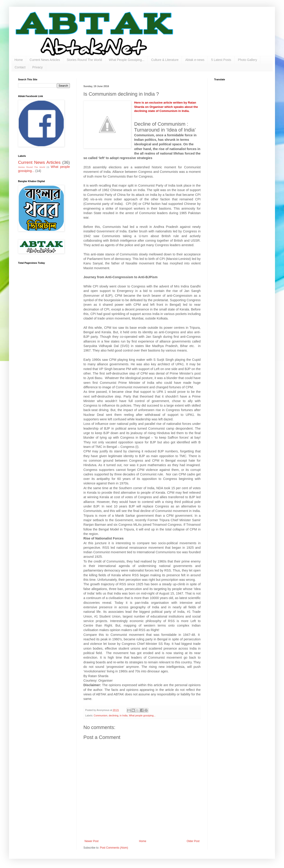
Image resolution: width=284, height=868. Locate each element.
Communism (101, 715)
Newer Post (92, 841)
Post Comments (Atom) (114, 848)
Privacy (37, 67)
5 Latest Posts (221, 60)
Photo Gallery (248, 60)
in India (124, 715)
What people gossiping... (142, 715)
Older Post (193, 841)
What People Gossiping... (127, 60)
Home (19, 60)
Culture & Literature (165, 60)
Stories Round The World (84, 60)
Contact (20, 67)
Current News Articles (45, 60)
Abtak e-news (195, 60)
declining (113, 715)
